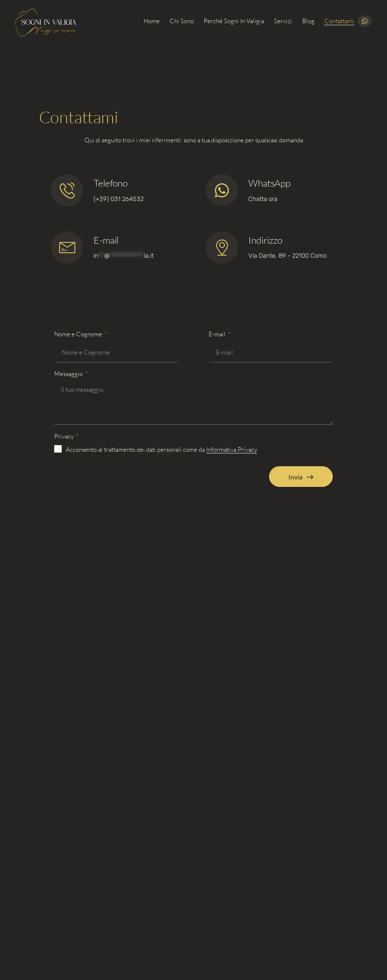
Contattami (339, 21)
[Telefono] (67, 190)
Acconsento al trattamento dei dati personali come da (161, 449)
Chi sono (182, 21)
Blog (308, 21)
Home (152, 21)
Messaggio (69, 374)
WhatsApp (269, 183)
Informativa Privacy (232, 449)
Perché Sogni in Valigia (234, 21)
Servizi (283, 21)
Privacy (65, 436)
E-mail (106, 240)
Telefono (110, 183)
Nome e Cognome (79, 334)
